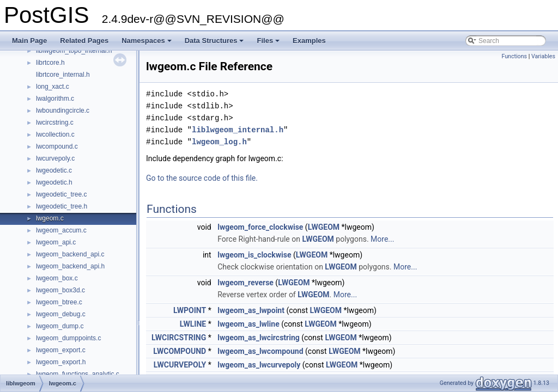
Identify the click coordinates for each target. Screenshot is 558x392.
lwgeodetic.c (54, 170)
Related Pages (84, 41)
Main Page (29, 41)
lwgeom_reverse (245, 283)
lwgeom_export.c (61, 350)
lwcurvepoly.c (55, 158)
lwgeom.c (50, 218)
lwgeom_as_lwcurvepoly (259, 365)
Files (269, 44)
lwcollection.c (55, 134)
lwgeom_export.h (61, 362)
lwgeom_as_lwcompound (260, 351)
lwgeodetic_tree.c (61, 194)
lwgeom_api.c (56, 242)
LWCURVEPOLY (180, 365)
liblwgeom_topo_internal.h (74, 51)
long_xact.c (53, 87)
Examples (309, 41)
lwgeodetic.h (54, 182)
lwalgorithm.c (55, 99)
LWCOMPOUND (180, 351)
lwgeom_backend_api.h (70, 266)
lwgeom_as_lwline (248, 324)
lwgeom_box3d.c (60, 290)
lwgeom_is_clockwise (254, 255)
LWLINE (193, 324)
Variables (543, 56)
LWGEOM (324, 227)
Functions (514, 56)
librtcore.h (50, 63)
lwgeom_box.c (57, 278)
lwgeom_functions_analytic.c (78, 374)
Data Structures (215, 44)
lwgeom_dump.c (60, 326)
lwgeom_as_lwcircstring (259, 338)
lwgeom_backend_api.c (70, 254)
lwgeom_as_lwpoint (251, 310)
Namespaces (147, 44)
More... (382, 239)
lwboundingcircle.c (63, 111)
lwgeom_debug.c (61, 314)
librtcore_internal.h (63, 75)
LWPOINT (190, 310)
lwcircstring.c (55, 122)
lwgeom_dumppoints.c (68, 338)
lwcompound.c (57, 146)
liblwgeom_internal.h (238, 130)
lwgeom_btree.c (59, 302)
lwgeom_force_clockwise (260, 227)
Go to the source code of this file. (202, 178)
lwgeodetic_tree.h (62, 206)
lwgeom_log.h (219, 142)
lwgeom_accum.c (61, 230)
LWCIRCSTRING (179, 338)
